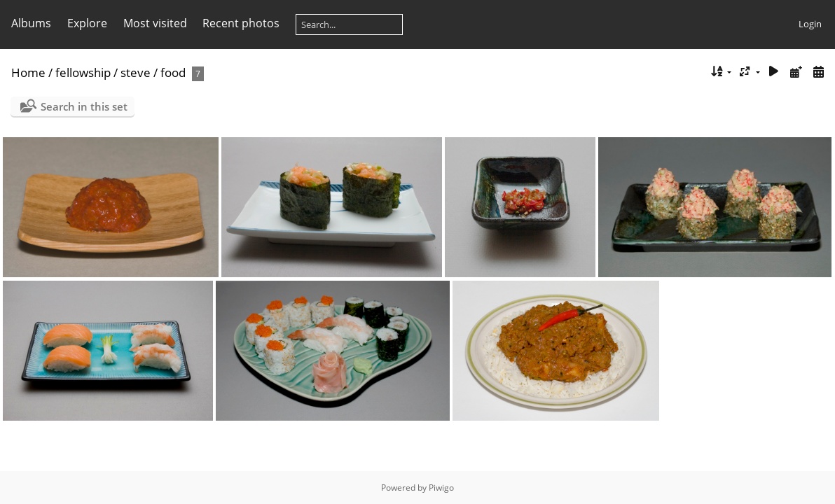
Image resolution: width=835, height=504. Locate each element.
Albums (31, 23)
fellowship (83, 72)
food (173, 72)
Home (28, 72)
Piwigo (441, 488)
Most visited (155, 23)
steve (136, 72)
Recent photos (241, 23)
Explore (87, 23)
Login (810, 24)
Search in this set (84, 106)
